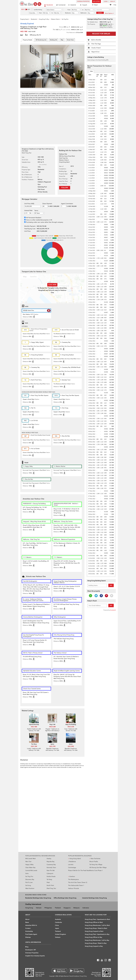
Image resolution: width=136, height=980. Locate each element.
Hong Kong (29, 908)
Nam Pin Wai (51, 871)
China (57, 925)
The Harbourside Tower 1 (76, 885)
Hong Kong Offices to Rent (94, 922)
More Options (109, 13)
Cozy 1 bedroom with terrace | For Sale (71, 730)
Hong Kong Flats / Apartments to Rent (97, 919)
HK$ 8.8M (52, 727)
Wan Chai (28, 862)
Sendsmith (113, 610)
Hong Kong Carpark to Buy (94, 946)
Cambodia (58, 922)
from (40, 13)
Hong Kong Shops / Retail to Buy (96, 943)
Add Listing (96, 1)
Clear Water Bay (30, 868)
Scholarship (29, 931)
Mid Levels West (30, 859)
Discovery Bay (30, 879)
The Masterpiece (73, 879)
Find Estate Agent (31, 934)
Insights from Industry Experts (35, 956)
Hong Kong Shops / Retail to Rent (96, 928)
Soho (27, 873)
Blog (27, 947)
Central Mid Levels (31, 871)
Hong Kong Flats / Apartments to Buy (97, 934)
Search (100, 13)
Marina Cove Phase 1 (96, 871)
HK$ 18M (34, 727)
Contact (28, 928)
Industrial (72, 5)
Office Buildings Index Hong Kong (65, 898)
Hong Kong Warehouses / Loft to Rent (97, 925)
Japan (57, 928)
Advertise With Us (31, 925)
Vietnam (39, 908)
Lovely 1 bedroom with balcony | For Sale (34, 749)
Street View (70, 40)
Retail (95, 5)
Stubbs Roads (51, 876)
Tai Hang (49, 879)
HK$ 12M (34, 746)
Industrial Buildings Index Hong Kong (94, 898)
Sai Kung (28, 885)
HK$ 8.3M (71, 727)
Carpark (84, 5)
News (27, 922)
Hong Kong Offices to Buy (93, 937)
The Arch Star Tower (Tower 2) (78, 882)
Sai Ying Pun (29, 876)
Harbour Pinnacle (74, 888)
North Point (50, 885)
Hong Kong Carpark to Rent (94, 931)
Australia (58, 919)
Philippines (48, 908)
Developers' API (31, 950)
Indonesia (86, 908)
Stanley (49, 859)
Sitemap (28, 937)
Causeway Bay (51, 865)
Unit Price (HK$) (29, 204)
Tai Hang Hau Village (96, 865)
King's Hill (52, 725)
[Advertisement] (52, 125)
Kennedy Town (51, 868)
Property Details (27, 40)
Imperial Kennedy (34, 725)
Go (111, 585)
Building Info (54, 40)
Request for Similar (101, 34)
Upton (52, 744)
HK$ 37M (52, 746)
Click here (52, 285)
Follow (65, 188)
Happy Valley (29, 865)
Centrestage (72, 868)
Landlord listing (38, 10)
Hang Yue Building (71, 725)
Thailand (58, 908)
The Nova (34, 744)
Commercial (61, 5)
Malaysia (76, 908)
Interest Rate (28, 210)
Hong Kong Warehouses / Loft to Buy (97, 940)
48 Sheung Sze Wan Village (98, 868)
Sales (91, 71)
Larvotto (71, 865)
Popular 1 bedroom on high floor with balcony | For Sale (52, 731)
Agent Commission (67, 204)
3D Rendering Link (41, 40)
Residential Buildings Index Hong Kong (38, 898)
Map (62, 40)
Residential (49, 5)
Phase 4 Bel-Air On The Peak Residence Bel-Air (79, 871)
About (27, 919)
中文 (115, 5)
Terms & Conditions (74, 976)
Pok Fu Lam (29, 882)
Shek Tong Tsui (51, 888)
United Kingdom (60, 934)
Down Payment (47, 204)
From (69, 10)
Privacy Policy (83, 976)
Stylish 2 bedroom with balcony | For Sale (34, 730)
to (83, 10)
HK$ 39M (71, 746)
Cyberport (50, 873)
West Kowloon (30, 888)
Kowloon (72, 876)
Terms (36, 211)
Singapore (67, 908)
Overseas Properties (83, 1)
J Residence (72, 862)
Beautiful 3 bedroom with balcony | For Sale (52, 749)
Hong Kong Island (74, 859)
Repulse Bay (51, 862)
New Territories (95, 859)
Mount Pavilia (94, 862)
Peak (48, 882)
